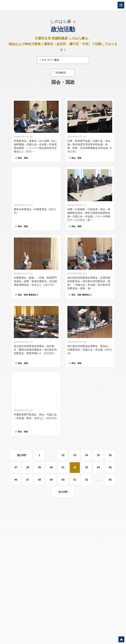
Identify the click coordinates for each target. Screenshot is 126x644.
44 (98, 467)
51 (75, 480)
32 (63, 455)
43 (87, 467)
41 (63, 467)
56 (110, 480)
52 (87, 480)
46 (16, 480)
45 (110, 467)
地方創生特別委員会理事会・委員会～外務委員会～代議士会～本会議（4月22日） (90, 350)
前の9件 (22, 455)
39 (39, 467)
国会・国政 (23, 158)
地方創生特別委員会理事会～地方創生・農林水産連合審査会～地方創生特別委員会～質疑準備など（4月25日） (35, 350)
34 (87, 455)
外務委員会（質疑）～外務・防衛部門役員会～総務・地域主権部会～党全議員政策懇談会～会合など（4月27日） (35, 281)
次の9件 (63, 492)
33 (75, 455)
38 (28, 467)
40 (51, 467)
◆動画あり (34, 295)
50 (63, 480)
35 (98, 455)
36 (110, 455)
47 (28, 480)
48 (39, 480)
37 (16, 467)
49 (51, 480)
